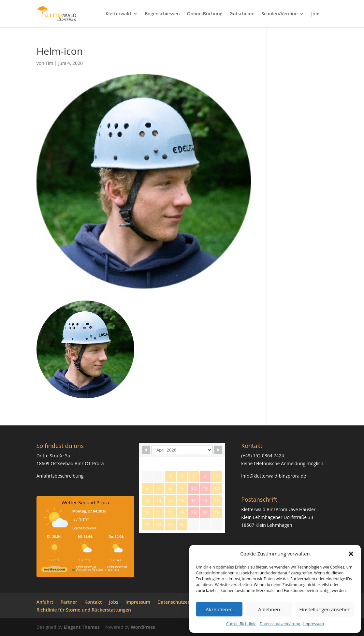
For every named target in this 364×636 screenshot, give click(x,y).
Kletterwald (118, 14)
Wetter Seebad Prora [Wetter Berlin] (85, 502)
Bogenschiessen (162, 14)
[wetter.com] (54, 571)
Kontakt (93, 602)
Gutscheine (242, 14)
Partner (69, 602)
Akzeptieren (219, 609)
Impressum (314, 624)
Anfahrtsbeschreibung (60, 476)
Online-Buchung (205, 14)
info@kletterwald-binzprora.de (274, 476)
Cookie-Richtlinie (241, 624)
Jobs (316, 14)
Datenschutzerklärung (280, 624)
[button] (351, 554)
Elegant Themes (81, 627)
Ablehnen (269, 609)
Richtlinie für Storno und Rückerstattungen (84, 610)
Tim (49, 63)
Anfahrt (45, 602)
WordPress (143, 627)
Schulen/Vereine (279, 14)
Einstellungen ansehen (325, 609)
